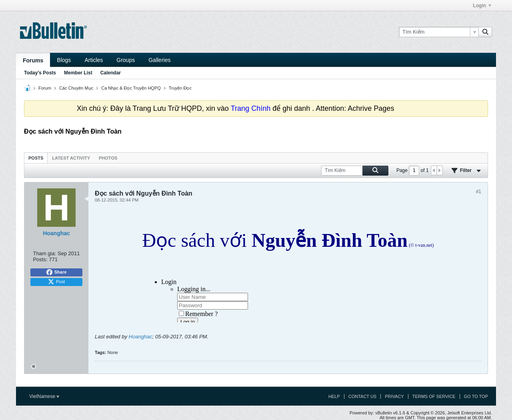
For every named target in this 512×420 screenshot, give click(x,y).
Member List (78, 73)
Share (57, 272)
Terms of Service (434, 396)
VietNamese (44, 396)
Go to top (476, 396)
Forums (33, 60)
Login (482, 6)
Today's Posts (40, 73)
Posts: (40, 259)
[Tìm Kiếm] (439, 32)
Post (56, 282)
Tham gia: (44, 253)
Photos (108, 158)
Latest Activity (71, 158)
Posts (36, 158)
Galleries (159, 60)
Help (334, 396)
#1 (479, 192)
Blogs (64, 60)
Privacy (394, 396)
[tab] (36, 158)
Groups (126, 60)
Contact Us (363, 396)
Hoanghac (141, 337)
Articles (94, 60)
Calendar (111, 73)
